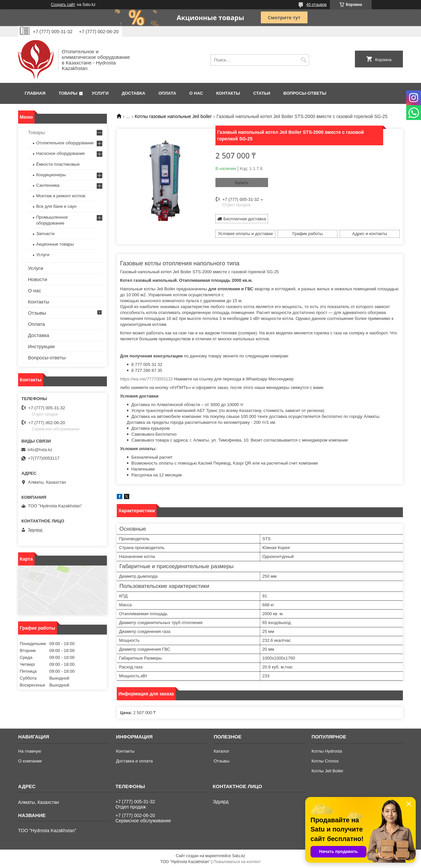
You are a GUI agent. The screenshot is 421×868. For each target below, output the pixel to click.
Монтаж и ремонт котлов (61, 196)
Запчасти (45, 234)
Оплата (167, 93)
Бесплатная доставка (245, 219)
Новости (37, 279)
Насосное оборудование (61, 153)
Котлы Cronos (325, 761)
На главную (30, 751)
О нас (196, 93)
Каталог (222, 751)
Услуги (100, 93)
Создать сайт (63, 5)
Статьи (262, 93)
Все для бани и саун (56, 206)
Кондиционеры (51, 175)
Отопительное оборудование (65, 143)
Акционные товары (55, 244)
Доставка (134, 93)
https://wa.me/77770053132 (146, 379)
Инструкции (41, 346)
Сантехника (48, 185)
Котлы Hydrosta (327, 751)
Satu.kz (238, 856)
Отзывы (37, 313)
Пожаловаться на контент (237, 862)
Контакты (228, 93)
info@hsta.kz (40, 450)
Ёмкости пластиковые (58, 164)
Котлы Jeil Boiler (327, 771)
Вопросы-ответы (305, 93)
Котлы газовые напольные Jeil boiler (173, 116)
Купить (242, 183)
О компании (30, 761)
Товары (68, 93)
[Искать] (303, 60)
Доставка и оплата (134, 761)
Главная (35, 93)
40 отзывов (316, 5)
